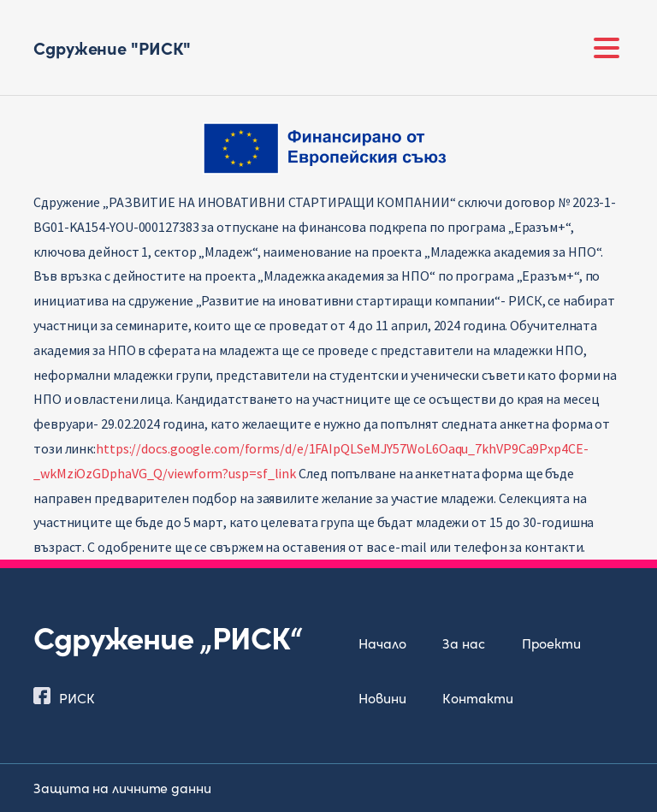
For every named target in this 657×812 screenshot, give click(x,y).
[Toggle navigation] (607, 48)
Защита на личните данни (122, 787)
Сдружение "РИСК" (112, 47)
